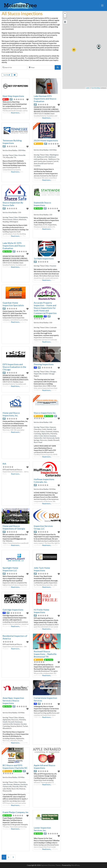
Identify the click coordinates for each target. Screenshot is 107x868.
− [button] (65, 16)
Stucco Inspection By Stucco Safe (13, 204)
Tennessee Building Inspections (12, 142)
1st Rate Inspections (44, 258)
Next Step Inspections (13, 96)
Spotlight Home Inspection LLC (10, 569)
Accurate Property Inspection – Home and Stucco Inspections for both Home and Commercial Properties (45, 308)
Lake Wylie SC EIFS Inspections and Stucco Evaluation (14, 246)
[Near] (41, 67)
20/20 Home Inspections (46, 140)
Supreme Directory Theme (51, 865)
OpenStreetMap (96, 88)
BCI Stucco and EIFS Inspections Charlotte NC (15, 767)
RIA (4, 464)
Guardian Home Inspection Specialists (13, 304)
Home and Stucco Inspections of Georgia (14, 527)
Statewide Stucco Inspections (42, 204)
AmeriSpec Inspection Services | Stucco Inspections (13, 701)
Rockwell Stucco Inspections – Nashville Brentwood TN (45, 654)
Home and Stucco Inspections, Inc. (11, 414)
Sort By (7, 75)
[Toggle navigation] (102, 6)
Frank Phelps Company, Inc (16, 812)
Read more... (16, 113)
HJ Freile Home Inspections (41, 611)
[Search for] (14, 67)
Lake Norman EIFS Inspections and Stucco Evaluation (45, 99)
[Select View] (15, 75)
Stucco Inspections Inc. (45, 413)
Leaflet (88, 88)
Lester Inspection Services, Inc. (42, 829)
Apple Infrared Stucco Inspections (44, 767)
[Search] (58, 67)
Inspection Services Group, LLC (43, 527)
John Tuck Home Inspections (42, 569)
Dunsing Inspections (44, 364)
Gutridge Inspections (13, 610)
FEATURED (36, 126)
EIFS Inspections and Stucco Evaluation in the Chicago (14, 367)
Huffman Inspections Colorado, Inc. (44, 481)
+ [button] (65, 13)
